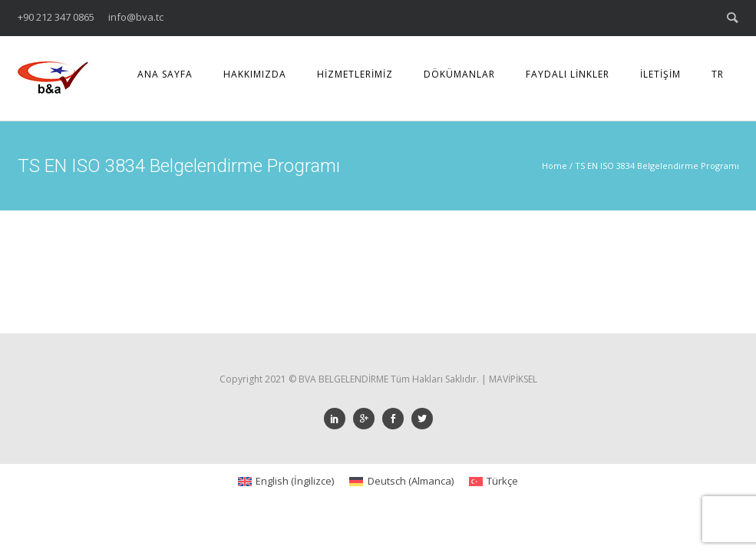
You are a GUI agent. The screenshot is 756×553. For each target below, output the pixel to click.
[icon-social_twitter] (422, 419)
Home (555, 166)
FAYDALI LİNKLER (568, 74)
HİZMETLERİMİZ (355, 74)
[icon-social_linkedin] (338, 419)
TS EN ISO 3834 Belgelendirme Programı (657, 166)
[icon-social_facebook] (397, 419)
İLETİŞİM (660, 74)
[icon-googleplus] (368, 419)
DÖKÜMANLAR (459, 74)
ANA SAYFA (165, 74)
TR (718, 74)
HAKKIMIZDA (255, 74)
